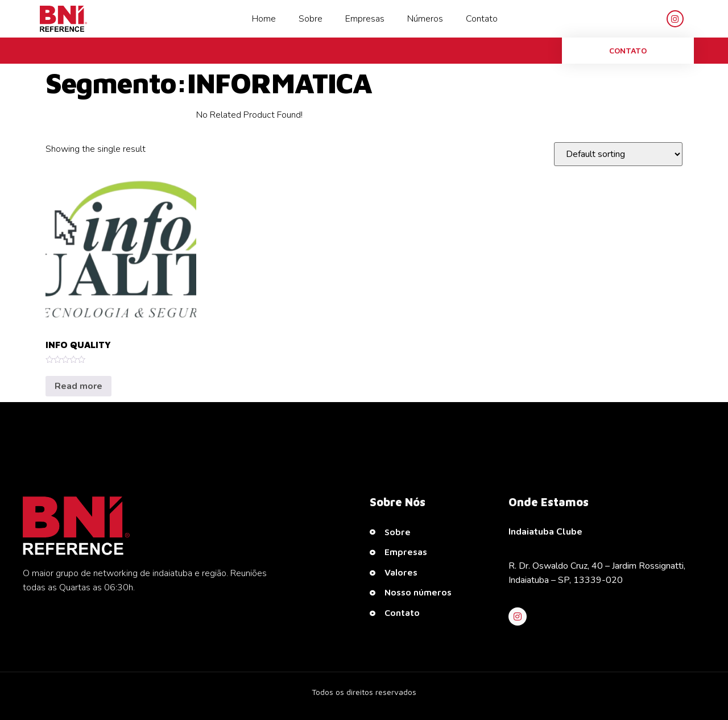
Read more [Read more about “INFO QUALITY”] (78, 386)
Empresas (365, 19)
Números (425, 19)
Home (264, 19)
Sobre (311, 19)
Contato (482, 19)
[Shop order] (618, 154)
